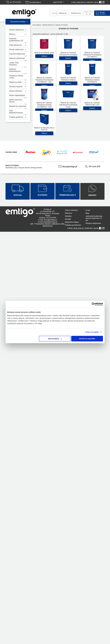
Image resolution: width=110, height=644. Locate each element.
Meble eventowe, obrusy (16, 101)
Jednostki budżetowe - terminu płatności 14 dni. (94, 218)
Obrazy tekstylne (16, 91)
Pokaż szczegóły (92, 332)
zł (90, 14)
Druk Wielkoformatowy (16, 112)
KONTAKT (90, 2)
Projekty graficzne (16, 117)
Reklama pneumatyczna (15, 70)
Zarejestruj (74, 13)
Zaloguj (61, 13)
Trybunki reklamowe (17, 54)
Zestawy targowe (16, 87)
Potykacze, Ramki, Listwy (16, 77)
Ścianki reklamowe (16, 30)
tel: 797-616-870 (15, 2)
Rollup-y (12, 34)
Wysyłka (68, 216)
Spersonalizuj (55, 339)
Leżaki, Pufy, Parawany (14, 64)
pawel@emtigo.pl (50, 222)
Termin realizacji (71, 210)
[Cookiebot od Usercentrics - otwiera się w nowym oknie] (93, 304)
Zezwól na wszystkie (87, 339)
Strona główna (37, 25)
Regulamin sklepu (72, 222)
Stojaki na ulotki (15, 82)
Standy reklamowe (16, 49)
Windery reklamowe (93, 223)
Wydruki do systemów (18, 106)
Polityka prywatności (73, 225)
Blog (87, 213)
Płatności (69, 213)
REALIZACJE (81, 2)
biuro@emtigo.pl (35, 2)
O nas (88, 210)
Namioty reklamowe (17, 58)
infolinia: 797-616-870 (48, 218)
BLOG (97, 2)
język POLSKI (58, 2)
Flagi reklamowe (16, 45)
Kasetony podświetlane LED (16, 40)
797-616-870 (94, 167)
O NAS (73, 2)
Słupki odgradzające (17, 95)
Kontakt (68, 219)
